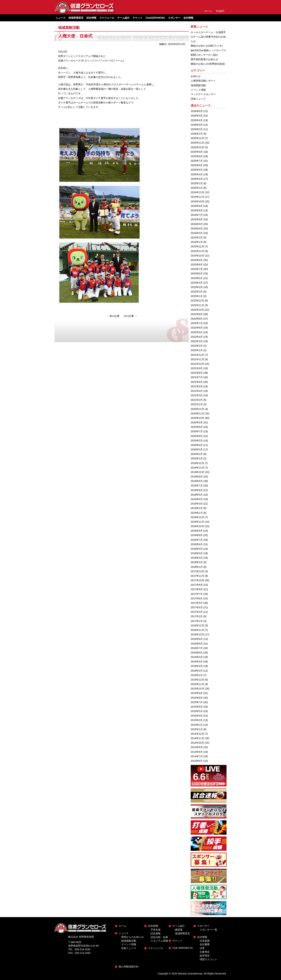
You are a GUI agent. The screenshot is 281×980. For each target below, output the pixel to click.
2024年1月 (197, 242)
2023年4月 (197, 283)
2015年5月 (197, 711)
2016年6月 (197, 653)
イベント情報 (198, 90)
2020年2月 (197, 454)
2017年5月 (197, 603)
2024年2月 (197, 237)
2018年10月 (197, 526)
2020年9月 (197, 422)
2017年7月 (197, 594)
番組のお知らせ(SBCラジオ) (207, 46)
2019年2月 (197, 508)
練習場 (179, 930)
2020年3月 (197, 449)
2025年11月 (197, 143)
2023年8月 (197, 265)
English (220, 11)
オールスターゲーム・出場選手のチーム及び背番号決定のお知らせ (208, 37)
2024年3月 (197, 233)
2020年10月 (197, 418)
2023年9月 (197, 260)
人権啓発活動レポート (203, 81)
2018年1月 (197, 567)
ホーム (208, 11)
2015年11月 (197, 684)
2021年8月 (197, 373)
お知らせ (196, 76)
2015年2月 (197, 725)
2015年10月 (197, 689)
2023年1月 (197, 296)
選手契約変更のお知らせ (204, 59)
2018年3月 (197, 558)
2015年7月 (197, 702)
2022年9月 (197, 314)
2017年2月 (197, 616)
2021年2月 (197, 400)
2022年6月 (197, 328)
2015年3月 (197, 720)
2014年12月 (197, 734)
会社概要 (205, 944)
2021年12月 (197, 355)
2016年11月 (197, 630)
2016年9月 (197, 639)
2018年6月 (197, 544)
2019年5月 (197, 495)
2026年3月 (197, 125)
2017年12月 (197, 571)
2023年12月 (197, 246)
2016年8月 (197, 644)
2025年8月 (197, 156)
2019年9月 (197, 477)
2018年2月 (197, 562)
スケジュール (107, 18)
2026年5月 (197, 116)
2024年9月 (197, 206)
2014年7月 (197, 756)
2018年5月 (197, 549)
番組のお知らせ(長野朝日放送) (208, 64)
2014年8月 (197, 752)
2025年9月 (197, 152)
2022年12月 (197, 301)
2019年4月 (197, 499)
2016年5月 (197, 657)
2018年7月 (197, 540)
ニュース (124, 933)
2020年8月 (197, 427)
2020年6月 (197, 436)
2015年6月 (197, 707)
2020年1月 (197, 458)
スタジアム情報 (159, 941)
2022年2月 (197, 346)
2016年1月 (197, 675)
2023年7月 (197, 269)
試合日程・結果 (159, 937)
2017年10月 (197, 580)
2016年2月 (197, 671)
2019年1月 (197, 513)
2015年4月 (197, 716)
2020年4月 (197, 445)
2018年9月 (197, 531)
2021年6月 (197, 382)
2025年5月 (197, 170)
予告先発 (156, 930)
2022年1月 (197, 350)
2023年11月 (197, 251)
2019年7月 (197, 486)
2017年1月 (197, 621)
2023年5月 (197, 278)
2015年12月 (197, 680)
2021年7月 (197, 377)
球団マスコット (208, 959)
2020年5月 (197, 441)
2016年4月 (197, 662)
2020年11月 (197, 413)
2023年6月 (197, 273)
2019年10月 (197, 472)
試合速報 (156, 933)
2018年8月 (197, 535)
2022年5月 (197, 332)
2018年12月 (197, 517)
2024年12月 (197, 192)
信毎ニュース (198, 99)
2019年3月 (197, 504)
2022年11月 (197, 305)
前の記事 (113, 316)
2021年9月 (197, 368)
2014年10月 (197, 743)
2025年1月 (197, 188)
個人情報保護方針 (129, 967)
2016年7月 (197, 648)
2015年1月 (197, 729)
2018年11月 (197, 522)
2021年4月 (197, 391)
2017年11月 (197, 576)
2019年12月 (197, 463)
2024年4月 (197, 229)
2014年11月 (197, 738)
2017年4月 (197, 607)
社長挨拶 (205, 941)
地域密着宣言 (76, 18)
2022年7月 (197, 323)
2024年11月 (197, 197)
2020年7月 (197, 431)
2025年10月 (197, 147)
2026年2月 (197, 129)
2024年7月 (197, 215)
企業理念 (205, 952)
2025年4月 (197, 174)
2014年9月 (197, 747)
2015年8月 (197, 698)
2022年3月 (197, 341)
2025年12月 (197, 138)
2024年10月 (197, 201)
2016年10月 (197, 634)
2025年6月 (197, 165)
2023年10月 (197, 256)
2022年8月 (197, 319)
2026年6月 (197, 111)
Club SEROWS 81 (183, 948)
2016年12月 (197, 625)
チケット (138, 18)
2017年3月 (197, 612)
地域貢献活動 (69, 28)
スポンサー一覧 (208, 930)
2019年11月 (197, 468)
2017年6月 (197, 598)
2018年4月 (197, 553)
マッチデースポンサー (203, 94)
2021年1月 (197, 404)
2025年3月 (197, 179)
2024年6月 (197, 219)
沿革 (202, 948)
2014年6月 (197, 761)
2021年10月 (197, 364)
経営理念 (205, 956)
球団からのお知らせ (132, 937)
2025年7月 (197, 161)
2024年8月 (197, 210)
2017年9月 (197, 585)
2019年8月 (197, 481)
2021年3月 (197, 395)
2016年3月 (197, 666)
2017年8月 (197, 589)
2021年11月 (197, 359)
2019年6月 (197, 490)
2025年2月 (197, 183)
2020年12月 (197, 409)
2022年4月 (197, 337)
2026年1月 (197, 134)
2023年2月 (197, 292)
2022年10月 (197, 310)
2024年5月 (197, 224)
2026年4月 (197, 120)
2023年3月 (197, 287)
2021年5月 (197, 386)
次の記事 (130, 316)
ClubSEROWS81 (155, 18)
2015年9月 (197, 693)
